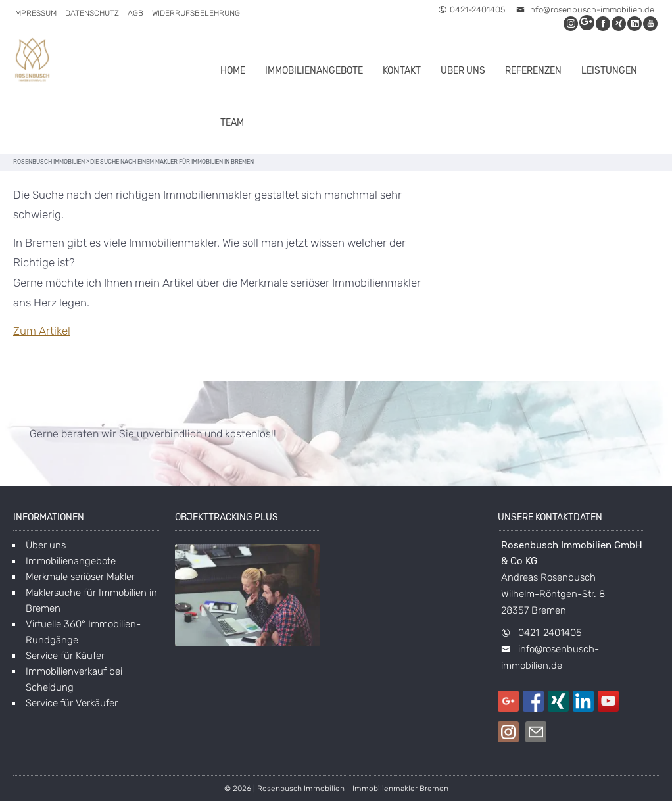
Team (232, 123)
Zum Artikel (42, 331)
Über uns (463, 71)
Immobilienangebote (314, 71)
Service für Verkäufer (72, 703)
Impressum (35, 13)
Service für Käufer (65, 656)
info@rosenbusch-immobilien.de (585, 10)
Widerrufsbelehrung (196, 13)
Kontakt (402, 71)
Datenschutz (92, 13)
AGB (135, 13)
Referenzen (533, 71)
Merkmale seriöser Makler (80, 577)
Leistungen (609, 71)
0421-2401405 (471, 10)
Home (233, 71)
